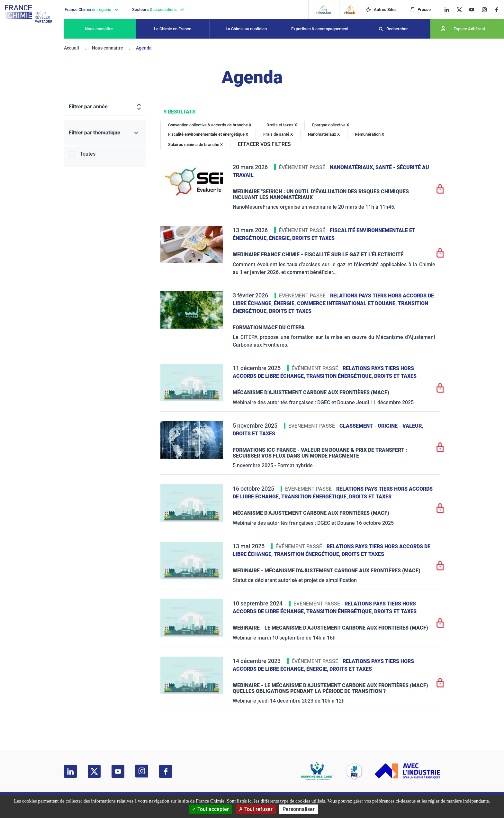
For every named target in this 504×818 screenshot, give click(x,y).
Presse (420, 9)
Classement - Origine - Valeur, (381, 426)
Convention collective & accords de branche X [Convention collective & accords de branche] (210, 125)
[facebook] (499, 10)
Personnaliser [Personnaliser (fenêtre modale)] (299, 809)
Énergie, (281, 238)
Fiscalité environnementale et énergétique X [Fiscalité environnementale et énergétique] (208, 134)
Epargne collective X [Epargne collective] (331, 125)
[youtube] (474, 10)
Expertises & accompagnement (320, 29)
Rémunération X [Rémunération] (369, 134)
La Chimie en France (173, 29)
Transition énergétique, (340, 376)
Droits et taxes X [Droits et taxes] (282, 125)
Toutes (88, 154)
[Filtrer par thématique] (105, 133)
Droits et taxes (313, 238)
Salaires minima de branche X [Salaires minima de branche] (195, 145)
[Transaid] (324, 10)
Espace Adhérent (469, 29)
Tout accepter (210, 809)
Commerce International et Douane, (347, 303)
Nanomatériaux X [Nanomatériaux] (324, 134)
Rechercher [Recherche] (397, 29)
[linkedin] (447, 10)
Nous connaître (99, 29)
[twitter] (461, 10)
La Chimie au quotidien (246, 29)
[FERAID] (350, 10)
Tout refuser (256, 809)
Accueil (72, 48)
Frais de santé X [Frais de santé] (278, 134)
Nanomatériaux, (353, 167)
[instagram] (486, 10)
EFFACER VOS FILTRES (264, 144)
